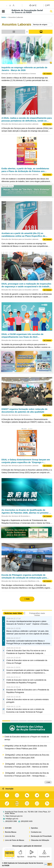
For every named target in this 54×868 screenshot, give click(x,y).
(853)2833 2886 (11, 821)
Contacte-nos (36, 832)
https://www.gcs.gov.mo (14, 816)
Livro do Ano (10, 836)
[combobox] (42, 25)
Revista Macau (11, 832)
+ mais (48, 782)
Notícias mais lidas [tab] (13, 613)
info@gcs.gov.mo (12, 819)
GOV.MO (8, 828)
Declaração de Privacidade (41, 836)
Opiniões (34, 828)
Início (4, 17)
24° (34, 5)
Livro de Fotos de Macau (15, 840)
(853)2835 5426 (27, 821)
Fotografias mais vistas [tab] (37, 614)
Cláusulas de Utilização (40, 840)
